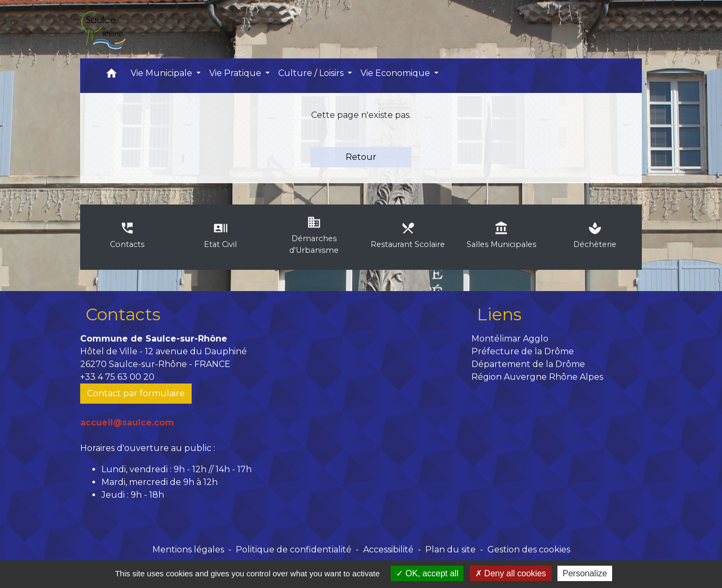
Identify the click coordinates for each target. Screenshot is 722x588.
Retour (361, 157)
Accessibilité (388, 549)
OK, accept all (427, 573)
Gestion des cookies (529, 549)
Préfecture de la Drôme (523, 351)
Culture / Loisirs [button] (312, 73)
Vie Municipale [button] (162, 73)
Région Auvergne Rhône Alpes (537, 377)
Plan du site (450, 549)
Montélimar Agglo (510, 339)
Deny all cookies (511, 573)
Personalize (585, 573)
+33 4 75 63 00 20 (117, 377)
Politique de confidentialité (294, 549)
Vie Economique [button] (396, 73)
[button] (111, 76)
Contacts (123, 314)
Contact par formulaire (136, 393)
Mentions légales (188, 549)
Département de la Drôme (528, 364)
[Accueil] (103, 29)
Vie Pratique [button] (236, 73)
